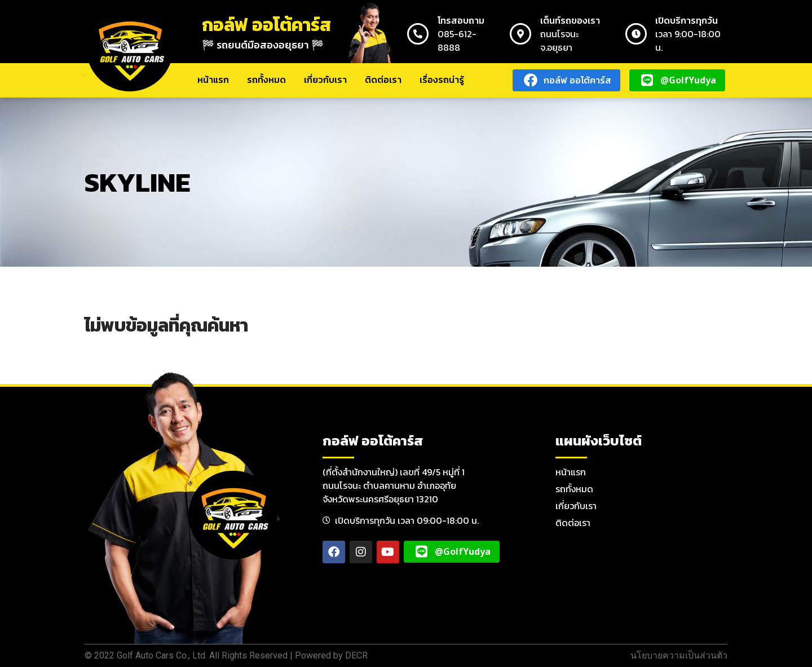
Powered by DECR (331, 655)
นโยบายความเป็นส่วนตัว (679, 655)
